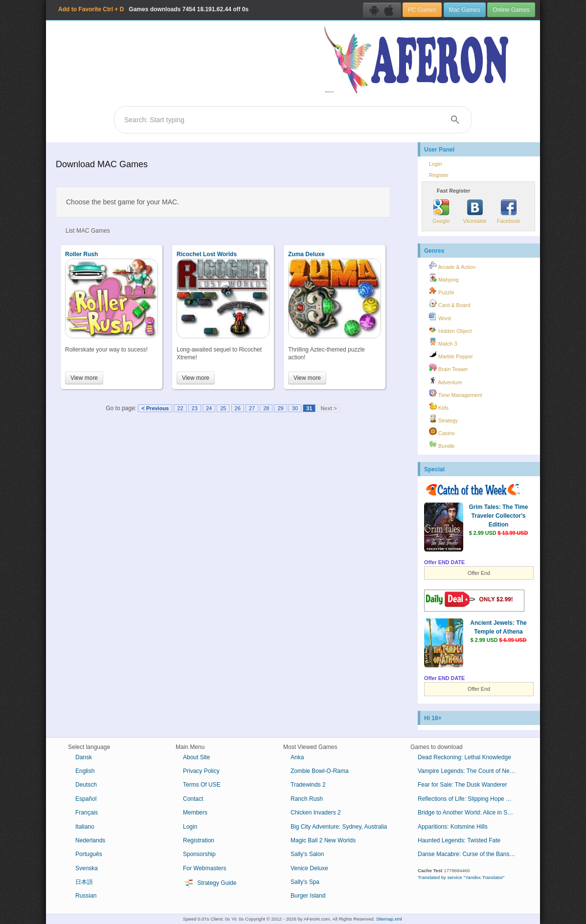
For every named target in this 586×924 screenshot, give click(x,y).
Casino (442, 432)
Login (435, 164)
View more (84, 378)
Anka (297, 757)
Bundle (442, 444)
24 (209, 408)
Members (195, 813)
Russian (86, 896)
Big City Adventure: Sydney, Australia (339, 827)
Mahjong (444, 278)
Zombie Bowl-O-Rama (320, 771)
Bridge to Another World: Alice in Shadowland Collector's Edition (470, 813)
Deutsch (86, 785)
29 (280, 408)
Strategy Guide (210, 883)
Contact (193, 799)
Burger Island (308, 896)
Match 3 (443, 342)
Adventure (446, 381)
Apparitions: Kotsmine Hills (453, 827)
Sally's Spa (305, 882)
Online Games (511, 10)
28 (266, 408)
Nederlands (90, 840)
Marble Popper (451, 355)
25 (223, 408)
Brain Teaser (448, 368)
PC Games (422, 10)
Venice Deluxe (309, 868)
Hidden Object (450, 330)
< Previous (155, 408)
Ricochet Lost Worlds (207, 254)
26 (238, 408)
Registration (199, 840)
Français (87, 813)
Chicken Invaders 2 (316, 813)
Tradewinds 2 (308, 785)
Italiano (85, 827)
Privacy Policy (201, 771)
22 (180, 408)
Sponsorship (199, 854)
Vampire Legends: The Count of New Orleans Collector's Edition (470, 771)
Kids (439, 406)
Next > (328, 408)
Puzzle (441, 291)
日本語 (84, 882)
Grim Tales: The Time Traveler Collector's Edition (499, 516)
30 (295, 408)
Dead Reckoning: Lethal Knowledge (464, 757)
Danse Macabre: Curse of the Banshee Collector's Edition (470, 854)
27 (252, 408)
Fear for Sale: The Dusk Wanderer (462, 785)
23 (195, 408)
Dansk (84, 757)
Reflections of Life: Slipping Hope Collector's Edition (470, 799)
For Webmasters (204, 868)
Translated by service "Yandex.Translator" (461, 877)
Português (89, 854)
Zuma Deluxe (306, 254)
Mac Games (465, 10)
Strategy (443, 419)
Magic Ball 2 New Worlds (323, 840)
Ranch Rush (307, 799)
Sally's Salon (307, 854)
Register (439, 175)
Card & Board (450, 304)
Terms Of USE (202, 785)
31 (309, 408)
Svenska (87, 868)
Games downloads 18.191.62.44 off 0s (153, 9)
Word (440, 317)
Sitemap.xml (389, 919)
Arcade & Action (452, 265)
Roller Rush (81, 254)
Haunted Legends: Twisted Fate (459, 840)
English (85, 771)
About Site (196, 757)
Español (86, 799)
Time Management (455, 394)
